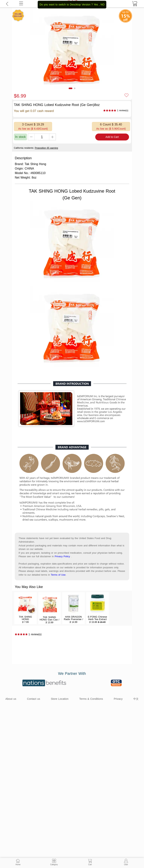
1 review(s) (123, 110)
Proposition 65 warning (46, 148)
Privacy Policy (62, 556)
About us (11, 699)
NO (102, 5)
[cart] (135, 4)
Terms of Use (58, 575)
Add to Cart (112, 137)
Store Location (60, 699)
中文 (136, 699)
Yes (96, 5)
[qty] (42, 137)
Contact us (34, 699)
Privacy (118, 699)
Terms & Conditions (91, 699)
